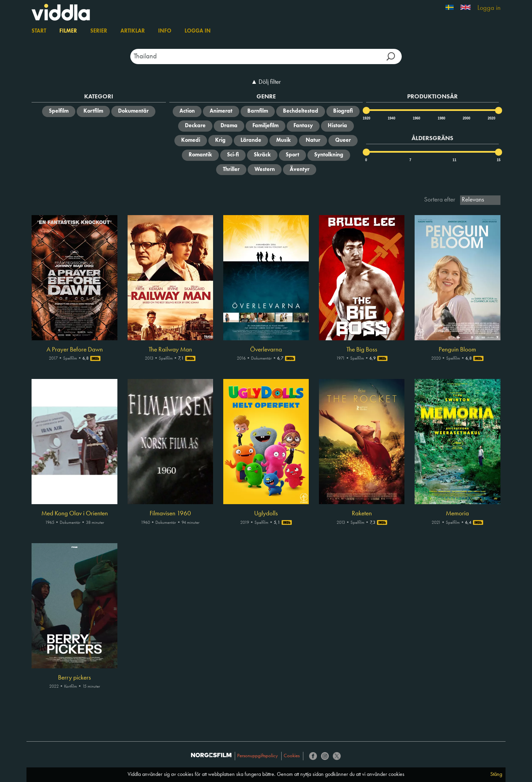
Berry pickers (74, 678)
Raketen (362, 514)
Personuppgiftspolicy (258, 756)
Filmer (68, 31)
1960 (416, 118)
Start (39, 31)
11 (454, 160)
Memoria (457, 514)
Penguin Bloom (457, 350)
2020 (491, 118)
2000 (466, 118)
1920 (366, 118)
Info (165, 31)
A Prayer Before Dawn (75, 350)
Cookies (292, 756)
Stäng (496, 775)
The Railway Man (170, 350)
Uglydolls (266, 514)
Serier (99, 31)
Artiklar (133, 31)
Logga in (489, 8)
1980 (441, 118)
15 (499, 160)
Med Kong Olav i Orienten (75, 514)
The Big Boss (362, 350)
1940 (391, 118)
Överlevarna (266, 350)
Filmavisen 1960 (170, 514)
